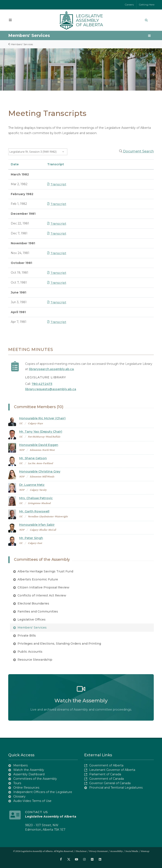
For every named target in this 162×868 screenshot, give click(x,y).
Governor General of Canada (110, 783)
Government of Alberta (106, 765)
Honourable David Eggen (39, 445)
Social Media (132, 851)
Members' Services (29, 35)
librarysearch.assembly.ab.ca (51, 369)
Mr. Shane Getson (33, 458)
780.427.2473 (42, 384)
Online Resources (26, 787)
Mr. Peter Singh (31, 538)
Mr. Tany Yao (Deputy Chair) (41, 432)
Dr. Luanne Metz (32, 485)
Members (20, 765)
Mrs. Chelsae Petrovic (36, 498)
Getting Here (147, 5)
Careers (129, 5)
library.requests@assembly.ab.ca (51, 389)
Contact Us (36, 812)
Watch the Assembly (29, 770)
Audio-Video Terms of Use (32, 801)
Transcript (57, 184)
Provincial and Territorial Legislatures (116, 787)
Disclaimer (81, 851)
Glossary (19, 796)
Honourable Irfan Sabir (37, 525)
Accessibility (116, 851)
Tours (17, 783)
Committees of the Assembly (35, 778)
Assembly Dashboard (29, 774)
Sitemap (145, 851)
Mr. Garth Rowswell (34, 511)
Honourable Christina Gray (40, 471)
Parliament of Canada (105, 774)
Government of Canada (107, 778)
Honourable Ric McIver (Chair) (42, 418)
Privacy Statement (98, 851)
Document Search (138, 151)
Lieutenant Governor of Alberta (112, 770)
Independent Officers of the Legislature (43, 792)
